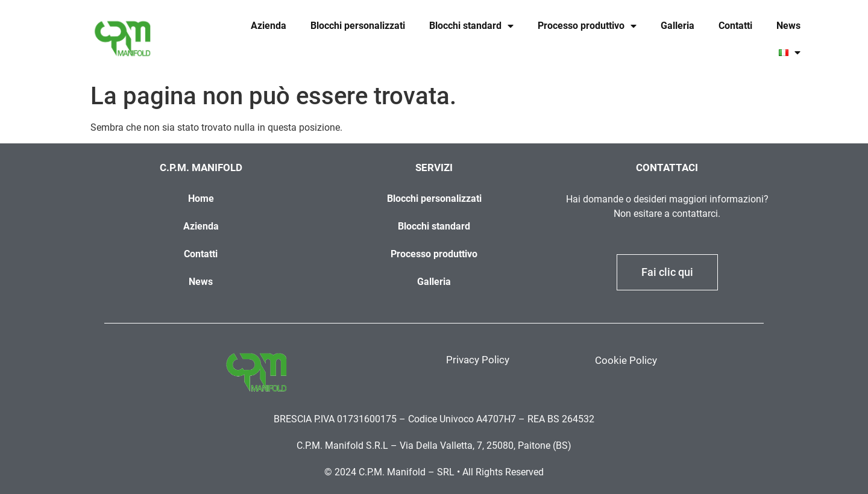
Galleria (678, 26)
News (788, 26)
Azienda (269, 26)
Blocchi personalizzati (358, 26)
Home (201, 199)
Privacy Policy (478, 360)
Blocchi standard (471, 26)
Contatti (735, 26)
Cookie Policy (626, 360)
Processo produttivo (587, 26)
